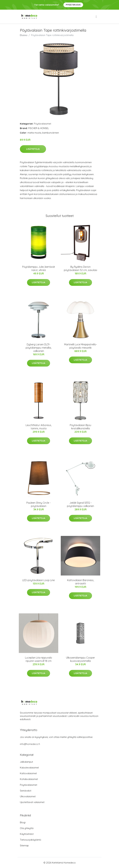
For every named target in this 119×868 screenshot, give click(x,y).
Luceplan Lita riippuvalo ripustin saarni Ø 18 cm (39, 659)
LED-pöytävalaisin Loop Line (39, 580)
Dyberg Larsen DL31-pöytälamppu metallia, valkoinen (39, 348)
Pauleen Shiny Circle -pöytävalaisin (39, 504)
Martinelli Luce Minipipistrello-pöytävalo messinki (81, 346)
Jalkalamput (26, 762)
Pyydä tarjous (73, 5)
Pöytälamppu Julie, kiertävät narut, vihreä (39, 268)
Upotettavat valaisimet (32, 802)
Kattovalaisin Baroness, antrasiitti (81, 582)
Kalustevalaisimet (29, 768)
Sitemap (24, 845)
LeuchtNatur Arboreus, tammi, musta (39, 427)
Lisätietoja (33, 149)
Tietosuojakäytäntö (31, 840)
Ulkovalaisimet (28, 796)
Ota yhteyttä (27, 828)
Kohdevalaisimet (29, 779)
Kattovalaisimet (28, 773)
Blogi (23, 822)
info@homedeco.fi (30, 744)
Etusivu (24, 35)
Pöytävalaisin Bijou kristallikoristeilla (80, 427)
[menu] (96, 17)
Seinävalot (26, 791)
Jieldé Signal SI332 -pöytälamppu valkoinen (80, 504)
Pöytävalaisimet (42, 124)
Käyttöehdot (27, 834)
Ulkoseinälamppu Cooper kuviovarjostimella (80, 659)
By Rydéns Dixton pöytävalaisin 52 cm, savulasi (80, 268)
